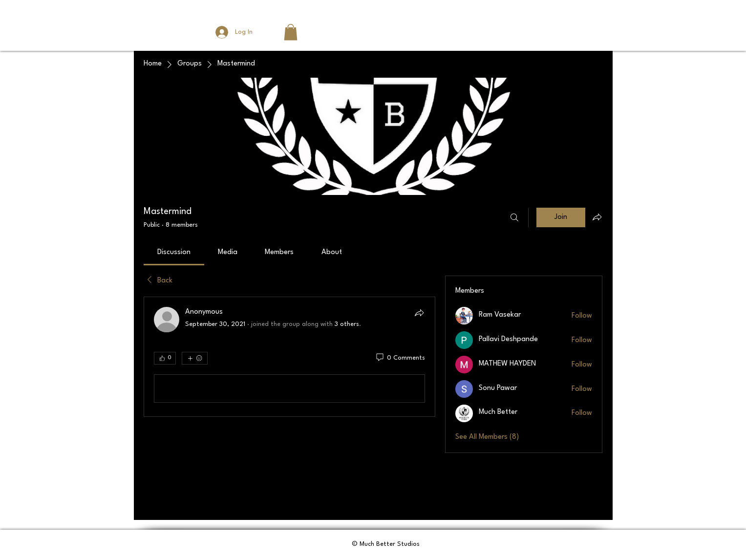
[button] (291, 32)
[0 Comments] (400, 358)
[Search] (514, 217)
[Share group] (597, 217)
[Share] (419, 313)
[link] (174, 252)
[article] (290, 357)
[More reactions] (195, 358)
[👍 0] (165, 358)
